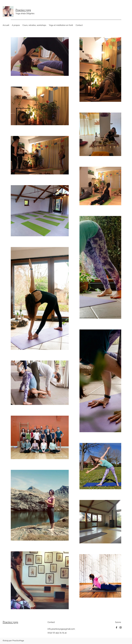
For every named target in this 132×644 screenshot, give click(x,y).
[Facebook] (117, 627)
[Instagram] (121, 627)
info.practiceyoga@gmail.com (61, 629)
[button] (16, 25)
